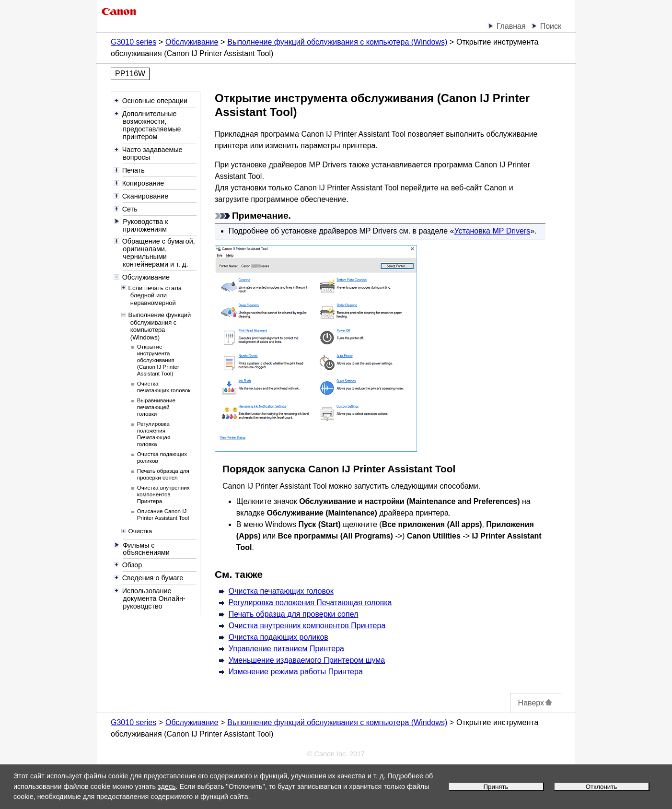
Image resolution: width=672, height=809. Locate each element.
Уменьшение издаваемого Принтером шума (307, 660)
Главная (511, 26)
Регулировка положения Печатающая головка (310, 603)
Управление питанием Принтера (286, 649)
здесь (167, 786)
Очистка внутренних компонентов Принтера (307, 626)
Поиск (551, 26)
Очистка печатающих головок (281, 591)
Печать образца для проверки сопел (294, 614)
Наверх (536, 703)
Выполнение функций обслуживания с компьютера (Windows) (337, 42)
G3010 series (133, 42)
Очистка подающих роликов (278, 637)
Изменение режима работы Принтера (296, 672)
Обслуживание (192, 42)
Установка (492, 231)
